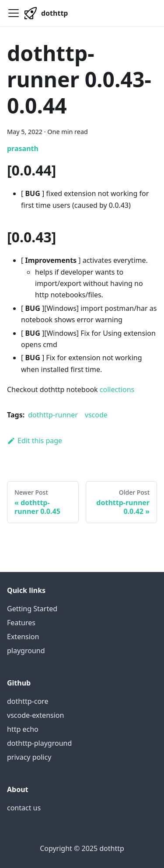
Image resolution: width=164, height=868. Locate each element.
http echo (23, 729)
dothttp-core (28, 701)
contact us (24, 808)
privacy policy (29, 757)
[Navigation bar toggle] (14, 13)
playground (26, 651)
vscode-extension (35, 715)
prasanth (23, 148)
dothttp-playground (39, 743)
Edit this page (35, 441)
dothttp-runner (53, 415)
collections (117, 389)
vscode (96, 415)
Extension (23, 637)
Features (21, 623)
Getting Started (32, 609)
